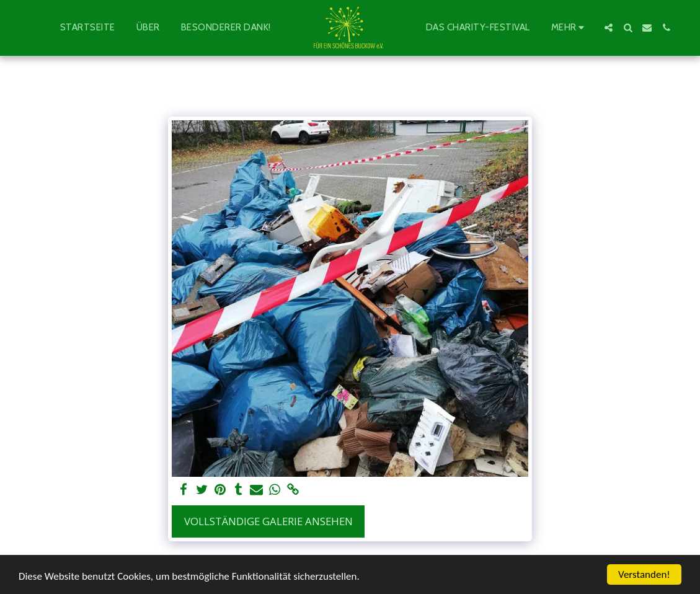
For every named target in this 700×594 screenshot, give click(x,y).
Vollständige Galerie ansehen (268, 521)
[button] (609, 28)
